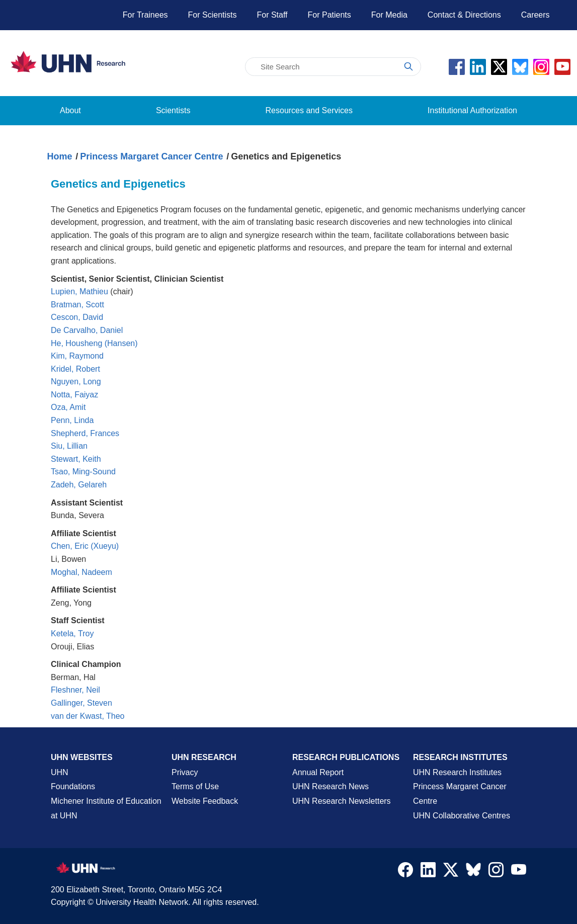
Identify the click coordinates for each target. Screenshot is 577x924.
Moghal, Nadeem (81, 572)
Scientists (173, 110)
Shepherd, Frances (85, 433)
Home (60, 156)
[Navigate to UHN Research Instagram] (496, 872)
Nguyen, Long (76, 382)
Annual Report (318, 772)
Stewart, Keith (76, 459)
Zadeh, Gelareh (79, 485)
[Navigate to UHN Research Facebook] (405, 872)
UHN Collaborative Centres (462, 816)
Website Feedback (205, 801)
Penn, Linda (72, 420)
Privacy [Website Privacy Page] (185, 772)
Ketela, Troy (72, 634)
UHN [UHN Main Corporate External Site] (60, 772)
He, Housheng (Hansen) (94, 343)
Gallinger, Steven (81, 703)
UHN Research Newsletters (342, 801)
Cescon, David (77, 317)
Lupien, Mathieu (79, 291)
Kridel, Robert (75, 369)
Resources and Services (309, 110)
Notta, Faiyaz (74, 395)
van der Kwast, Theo (88, 716)
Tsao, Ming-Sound (83, 472)
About (70, 110)
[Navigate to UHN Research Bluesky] (473, 870)
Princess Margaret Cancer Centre (151, 156)
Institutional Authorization (472, 110)
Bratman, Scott (77, 305)
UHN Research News (331, 786)
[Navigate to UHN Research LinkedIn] (428, 872)
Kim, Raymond (77, 356)
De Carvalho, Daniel (87, 330)
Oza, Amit (68, 407)
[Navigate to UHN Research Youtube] (519, 872)
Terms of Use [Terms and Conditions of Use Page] (195, 786)
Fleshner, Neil (75, 690)
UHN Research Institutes (457, 772)
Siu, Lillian (69, 446)
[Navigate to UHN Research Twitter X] (451, 872)
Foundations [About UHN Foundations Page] (73, 786)
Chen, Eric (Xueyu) (85, 546)
